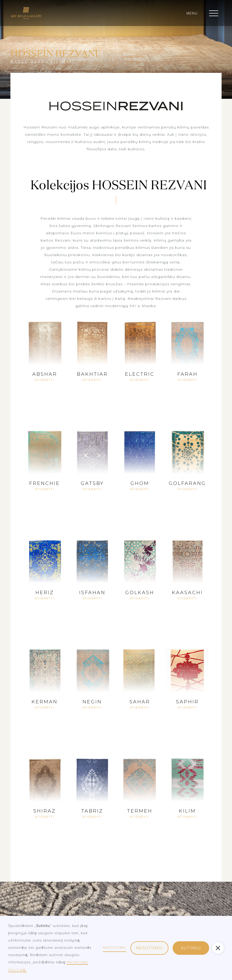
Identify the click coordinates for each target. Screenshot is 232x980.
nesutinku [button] (149, 948)
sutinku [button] (191, 948)
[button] (214, 13)
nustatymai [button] (115, 948)
